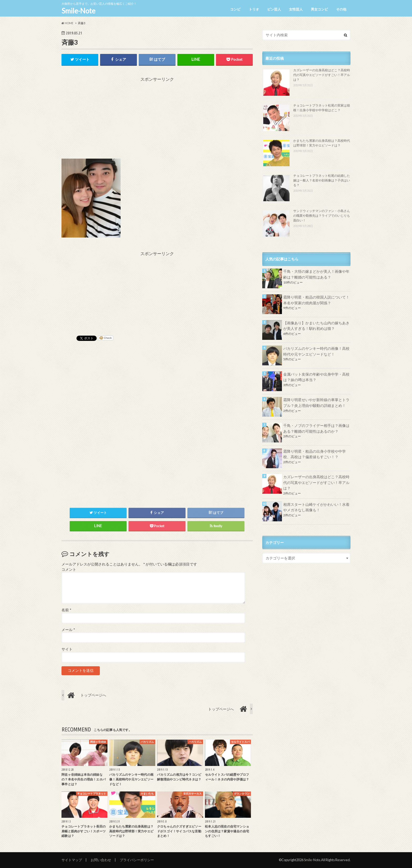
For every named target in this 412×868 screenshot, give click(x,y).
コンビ (235, 9)
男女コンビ (319, 9)
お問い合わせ (101, 860)
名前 (66, 610)
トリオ (254, 9)
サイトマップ (72, 860)
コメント (69, 569)
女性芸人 (296, 9)
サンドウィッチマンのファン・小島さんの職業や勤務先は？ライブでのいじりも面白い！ (322, 216)
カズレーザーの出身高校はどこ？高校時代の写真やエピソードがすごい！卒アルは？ (322, 75)
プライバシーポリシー (137, 860)
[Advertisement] (157, 119)
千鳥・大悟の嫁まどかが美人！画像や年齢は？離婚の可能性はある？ (316, 274)
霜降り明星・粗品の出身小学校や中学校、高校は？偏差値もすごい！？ (315, 454)
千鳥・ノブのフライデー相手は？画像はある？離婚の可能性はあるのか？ (316, 428)
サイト (67, 649)
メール (68, 630)
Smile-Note (78, 11)
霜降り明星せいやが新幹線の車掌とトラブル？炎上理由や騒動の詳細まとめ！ (316, 403)
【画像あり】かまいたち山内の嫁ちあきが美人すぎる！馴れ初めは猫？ (316, 326)
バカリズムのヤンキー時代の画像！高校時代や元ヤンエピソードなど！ (316, 351)
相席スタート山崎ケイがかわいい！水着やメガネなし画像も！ (316, 507)
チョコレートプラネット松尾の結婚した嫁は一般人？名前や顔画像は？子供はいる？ (322, 180)
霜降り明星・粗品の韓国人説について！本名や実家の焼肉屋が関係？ (316, 300)
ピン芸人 (274, 9)
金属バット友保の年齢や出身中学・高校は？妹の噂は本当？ (316, 377)
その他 (341, 9)
